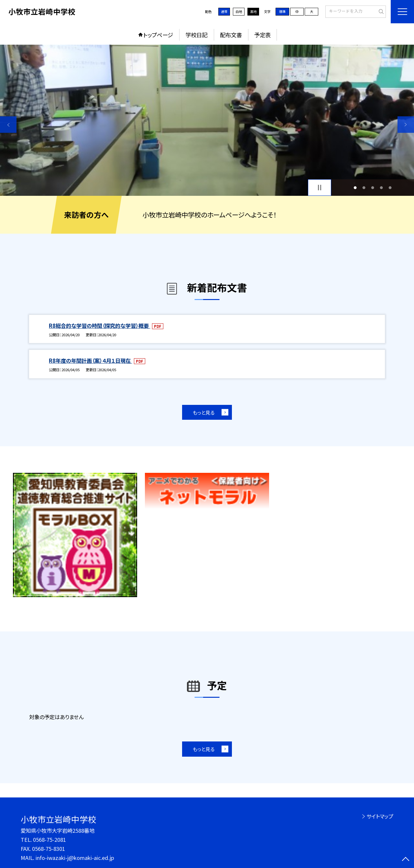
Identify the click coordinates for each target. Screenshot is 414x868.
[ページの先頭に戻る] (406, 860)
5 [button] (390, 188)
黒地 (253, 11)
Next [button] (406, 124)
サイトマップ (380, 816)
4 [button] (381, 188)
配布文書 (231, 35)
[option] (207, 120)
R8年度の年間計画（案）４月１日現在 (90, 361)
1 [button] (355, 188)
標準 (282, 11)
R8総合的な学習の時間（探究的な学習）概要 (99, 326)
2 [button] (364, 188)
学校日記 (196, 35)
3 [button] (373, 188)
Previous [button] (8, 124)
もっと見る (204, 412)
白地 (239, 11)
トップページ (158, 35)
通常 (224, 11)
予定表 (262, 35)
